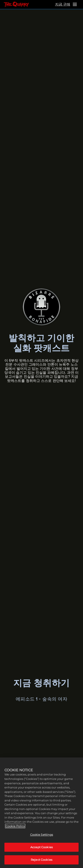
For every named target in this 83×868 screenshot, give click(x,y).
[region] (41, 813)
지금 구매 (63, 4)
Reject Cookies (41, 860)
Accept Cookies (41, 847)
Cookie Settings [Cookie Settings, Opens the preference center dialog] (42, 835)
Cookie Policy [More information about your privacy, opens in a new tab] (15, 826)
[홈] (16, 4)
